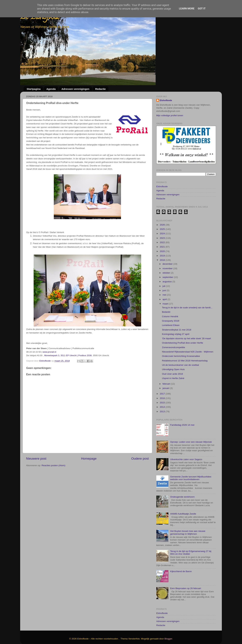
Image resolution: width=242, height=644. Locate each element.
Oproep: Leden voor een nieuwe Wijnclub (191, 423)
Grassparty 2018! (171, 302)
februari (167, 365)
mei (165, 276)
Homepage (89, 459)
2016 (163, 379)
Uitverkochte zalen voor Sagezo (186, 440)
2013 (163, 392)
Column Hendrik (170, 297)
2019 (163, 237)
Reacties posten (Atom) (53, 465)
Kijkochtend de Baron (181, 552)
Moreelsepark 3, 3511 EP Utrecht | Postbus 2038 (68, 355)
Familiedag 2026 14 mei (182, 406)
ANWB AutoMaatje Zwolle (183, 495)
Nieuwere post (36, 459)
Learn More (187, 9)
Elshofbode (166, 100)
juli (164, 267)
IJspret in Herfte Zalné (173, 359)
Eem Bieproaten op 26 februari (186, 569)
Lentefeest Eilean (171, 306)
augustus (167, 263)
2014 (163, 388)
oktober (167, 254)
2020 (163, 232)
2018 (163, 241)
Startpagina (34, 89)
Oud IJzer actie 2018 (173, 355)
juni (165, 271)
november (168, 249)
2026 (163, 206)
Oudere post (140, 459)
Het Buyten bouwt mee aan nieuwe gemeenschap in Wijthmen (188, 513)
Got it (202, 9)
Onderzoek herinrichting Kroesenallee (181, 337)
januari (166, 369)
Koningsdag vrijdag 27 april (176, 315)
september (168, 258)
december (168, 245)
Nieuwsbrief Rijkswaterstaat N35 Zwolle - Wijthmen (188, 333)
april (165, 280)
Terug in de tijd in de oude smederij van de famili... (187, 289)
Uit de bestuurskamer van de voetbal (180, 346)
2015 (163, 384)
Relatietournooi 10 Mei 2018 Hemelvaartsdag (185, 342)
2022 (163, 223)
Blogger (168, 620)
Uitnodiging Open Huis (173, 350)
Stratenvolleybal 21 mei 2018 (177, 311)
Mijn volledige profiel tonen (170, 115)
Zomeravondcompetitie (174, 328)
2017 (163, 375)
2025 (163, 210)
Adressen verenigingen (75, 89)
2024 (163, 215)
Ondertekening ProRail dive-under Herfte (183, 324)
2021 (163, 228)
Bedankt (166, 293)
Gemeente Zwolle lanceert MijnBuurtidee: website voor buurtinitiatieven (191, 459)
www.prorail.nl (49, 352)
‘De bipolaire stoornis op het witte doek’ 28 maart (186, 319)
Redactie (100, 89)
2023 (163, 219)
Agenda (51, 89)
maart (166, 285)
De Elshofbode (40, 18)
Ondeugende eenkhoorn (182, 478)
